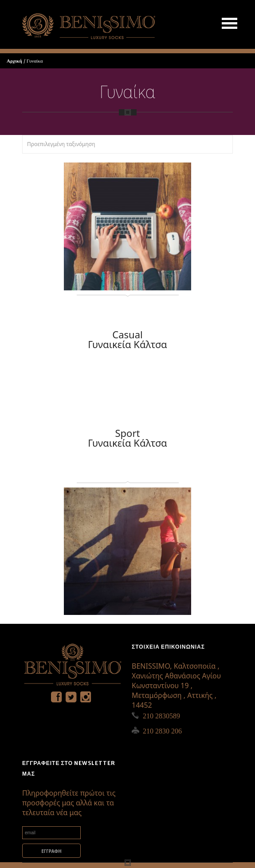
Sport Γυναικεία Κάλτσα (127, 438)
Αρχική (14, 61)
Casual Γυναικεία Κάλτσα (127, 339)
